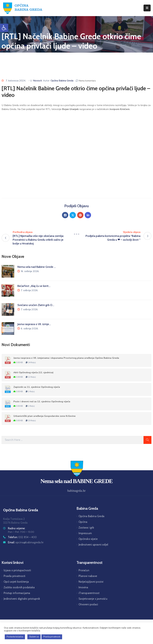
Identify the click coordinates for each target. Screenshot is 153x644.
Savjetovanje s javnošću (93, 599)
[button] (4, 28)
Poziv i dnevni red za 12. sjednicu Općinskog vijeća (42, 401)
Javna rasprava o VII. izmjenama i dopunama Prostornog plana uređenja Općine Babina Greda (66, 358)
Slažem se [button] (34, 637)
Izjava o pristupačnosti (17, 570)
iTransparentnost (89, 593)
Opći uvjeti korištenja (16, 582)
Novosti (37, 81)
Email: (26, 542)
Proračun (84, 570)
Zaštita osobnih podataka (19, 587)
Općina (83, 522)
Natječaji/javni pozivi (91, 582)
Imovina (83, 587)
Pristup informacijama (17, 593)
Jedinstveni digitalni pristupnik (22, 599)
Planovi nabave (88, 576)
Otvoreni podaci (88, 604)
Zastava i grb (86, 528)
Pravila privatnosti (14, 576)
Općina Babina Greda (62, 81)
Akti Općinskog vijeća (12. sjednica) (33, 372)
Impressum (85, 533)
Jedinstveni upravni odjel (93, 545)
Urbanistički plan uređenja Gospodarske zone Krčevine (44, 416)
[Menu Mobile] (147, 8)
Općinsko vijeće (88, 539)
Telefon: (22, 537)
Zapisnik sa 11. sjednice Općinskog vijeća (37, 387)
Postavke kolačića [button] (15, 637)
